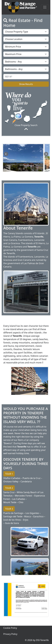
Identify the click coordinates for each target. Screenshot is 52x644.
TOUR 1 (9, 474)
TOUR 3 (9, 509)
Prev (6, 154)
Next (46, 154)
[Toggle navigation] (45, 7)
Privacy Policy (10, 634)
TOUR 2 (9, 488)
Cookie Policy (10, 628)
